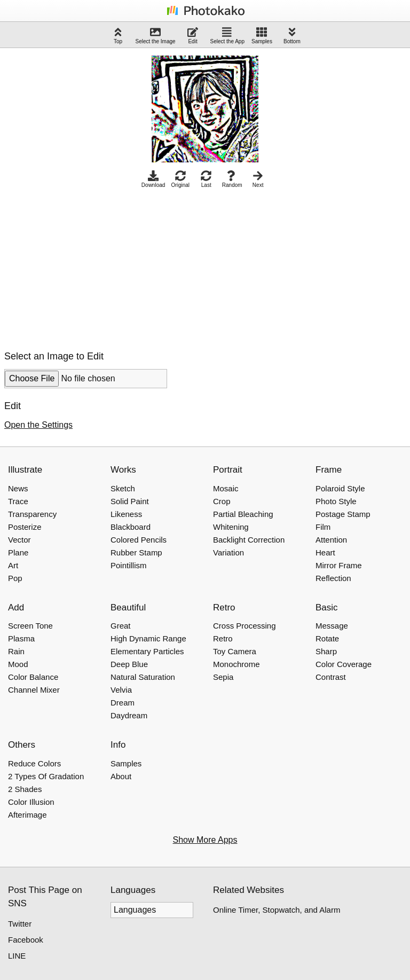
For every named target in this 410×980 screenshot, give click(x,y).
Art (13, 565)
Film (323, 527)
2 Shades (25, 789)
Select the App (228, 36)
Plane (18, 552)
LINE (17, 956)
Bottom (292, 36)
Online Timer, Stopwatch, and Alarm (277, 910)
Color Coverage (344, 664)
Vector (19, 540)
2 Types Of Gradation (46, 776)
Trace (18, 501)
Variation (228, 552)
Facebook (26, 940)
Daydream (129, 715)
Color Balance (33, 677)
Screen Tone (30, 626)
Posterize (25, 527)
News (18, 488)
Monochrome (236, 664)
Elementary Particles (147, 651)
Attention (331, 540)
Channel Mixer (34, 690)
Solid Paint (130, 501)
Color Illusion (31, 802)
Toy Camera (235, 651)
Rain (16, 651)
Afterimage (27, 815)
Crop (222, 501)
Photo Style (336, 501)
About (121, 776)
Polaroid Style (340, 488)
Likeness (126, 514)
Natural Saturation (143, 677)
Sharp (326, 651)
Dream (123, 703)
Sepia (223, 677)
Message (332, 626)
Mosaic (226, 488)
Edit (193, 36)
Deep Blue (129, 664)
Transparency (32, 514)
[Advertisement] (94, 266)
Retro (223, 638)
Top (118, 36)
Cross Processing (245, 626)
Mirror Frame (339, 565)
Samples (262, 36)
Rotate (327, 638)
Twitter (20, 924)
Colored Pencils (139, 540)
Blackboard (131, 527)
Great (121, 626)
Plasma (21, 638)
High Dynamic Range (148, 638)
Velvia (121, 690)
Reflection (333, 578)
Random (232, 179)
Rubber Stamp (136, 552)
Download (153, 179)
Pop (15, 578)
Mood (18, 664)
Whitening (231, 527)
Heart (325, 552)
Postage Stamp (343, 514)
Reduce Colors (34, 763)
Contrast (331, 677)
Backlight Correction (249, 540)
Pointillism (129, 565)
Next (258, 179)
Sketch (123, 488)
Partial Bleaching (243, 514)
